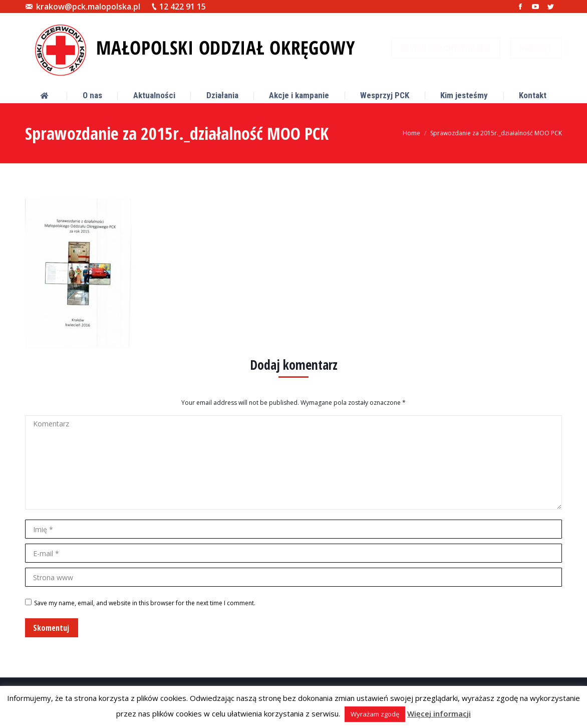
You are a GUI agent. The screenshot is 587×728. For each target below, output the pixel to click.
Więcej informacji (439, 713)
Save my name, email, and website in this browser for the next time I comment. (145, 603)
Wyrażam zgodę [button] (375, 714)
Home (411, 133)
